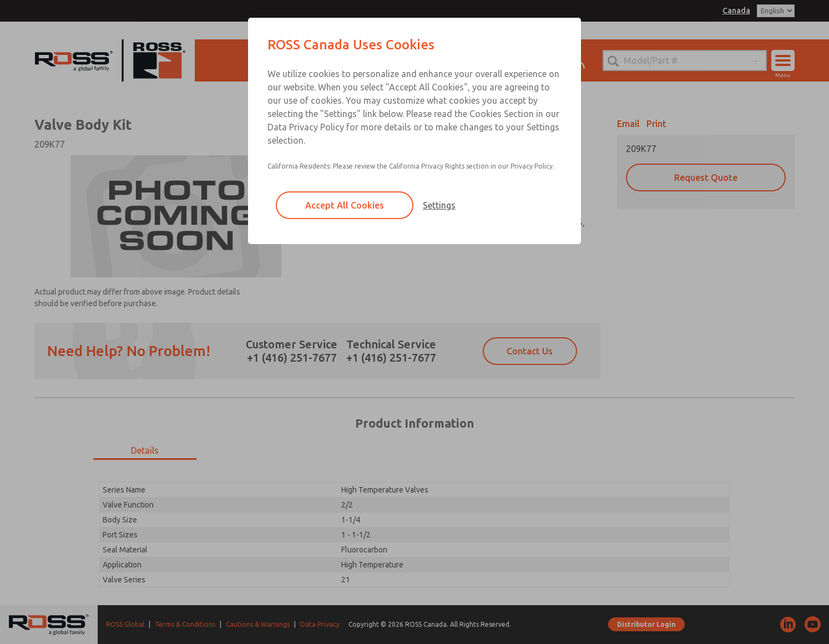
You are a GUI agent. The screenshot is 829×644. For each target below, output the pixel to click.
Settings (439, 205)
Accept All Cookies (345, 205)
